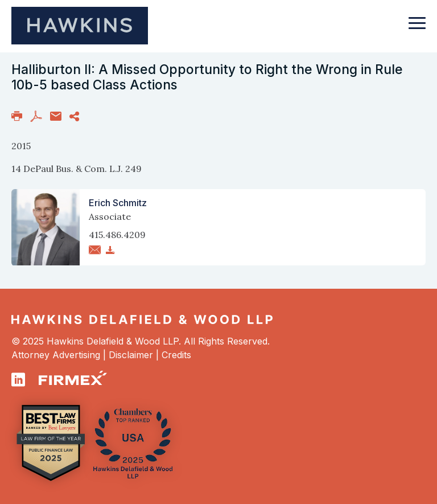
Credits (176, 355)
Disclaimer (131, 355)
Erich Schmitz (118, 203)
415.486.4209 (117, 235)
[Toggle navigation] (417, 28)
